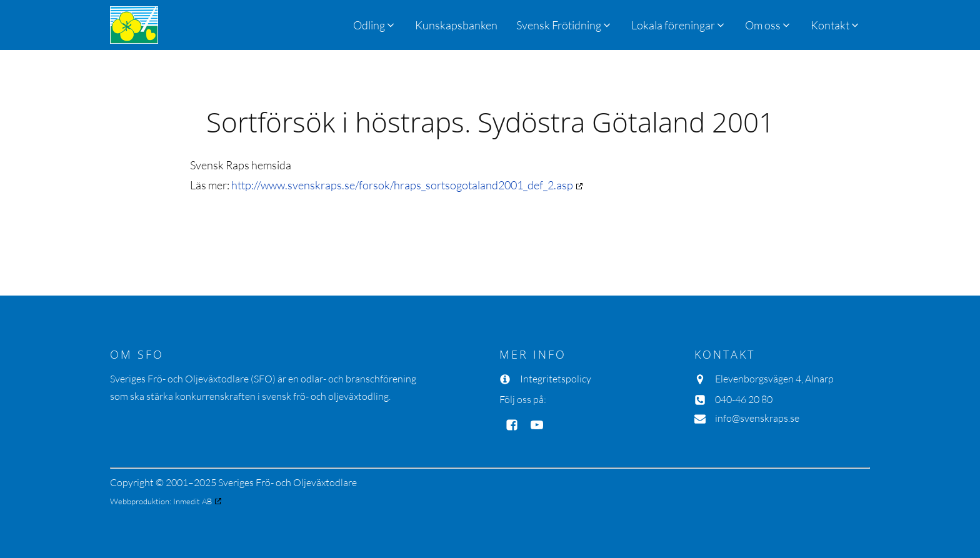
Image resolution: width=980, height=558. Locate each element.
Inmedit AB (192, 501)
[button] (564, 25)
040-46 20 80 (744, 399)
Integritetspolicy (556, 379)
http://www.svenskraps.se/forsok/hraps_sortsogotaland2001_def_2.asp (402, 185)
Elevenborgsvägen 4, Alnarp (774, 379)
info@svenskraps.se (757, 418)
